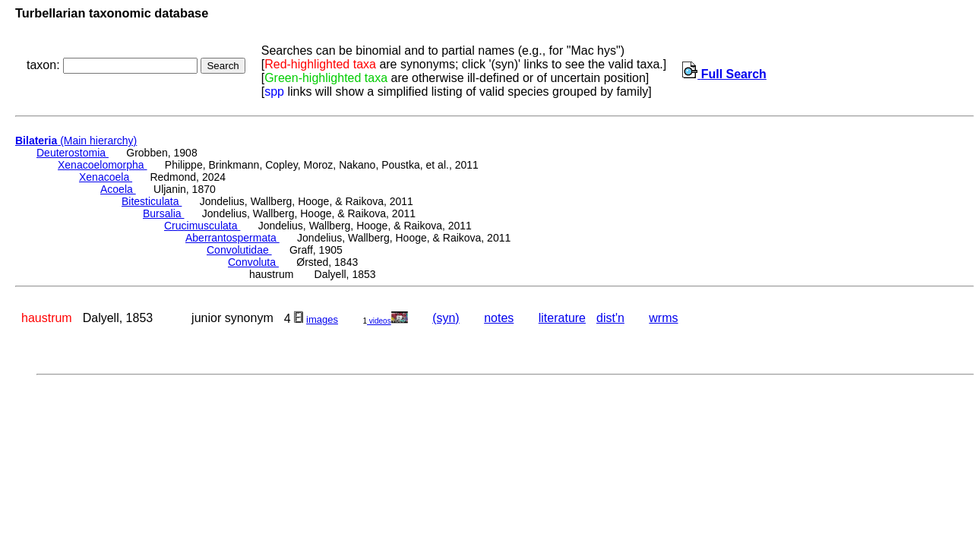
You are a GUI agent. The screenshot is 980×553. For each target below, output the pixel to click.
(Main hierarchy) (76, 141)
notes (499, 318)
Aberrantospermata (232, 238)
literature (562, 318)
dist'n (610, 318)
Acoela (118, 189)
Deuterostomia (73, 153)
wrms (663, 318)
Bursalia (163, 213)
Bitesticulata (152, 201)
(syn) (446, 318)
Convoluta (253, 262)
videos (387, 321)
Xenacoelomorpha (103, 165)
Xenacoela (106, 177)
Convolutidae (239, 250)
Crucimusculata (202, 226)
